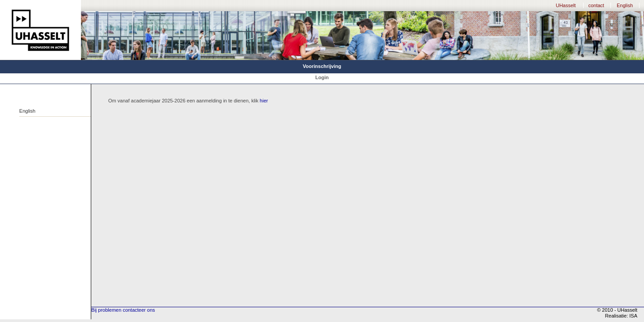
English (625, 5)
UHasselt (566, 5)
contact (596, 5)
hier (264, 101)
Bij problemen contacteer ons (123, 310)
